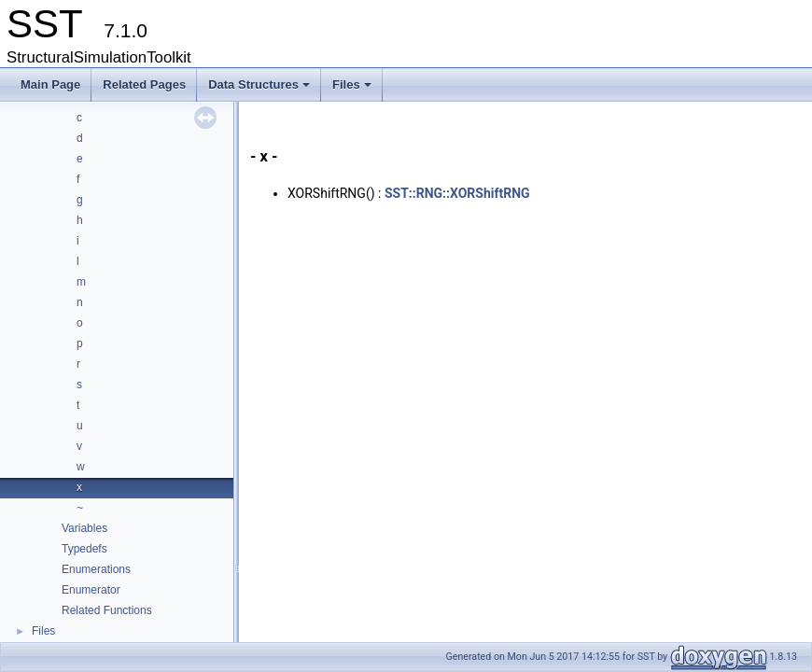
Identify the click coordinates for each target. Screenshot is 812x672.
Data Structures (260, 90)
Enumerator (91, 590)
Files (353, 90)
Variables (84, 528)
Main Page (50, 84)
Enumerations (96, 569)
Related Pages (144, 84)
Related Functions (107, 610)
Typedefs (84, 549)
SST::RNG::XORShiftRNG (457, 193)
